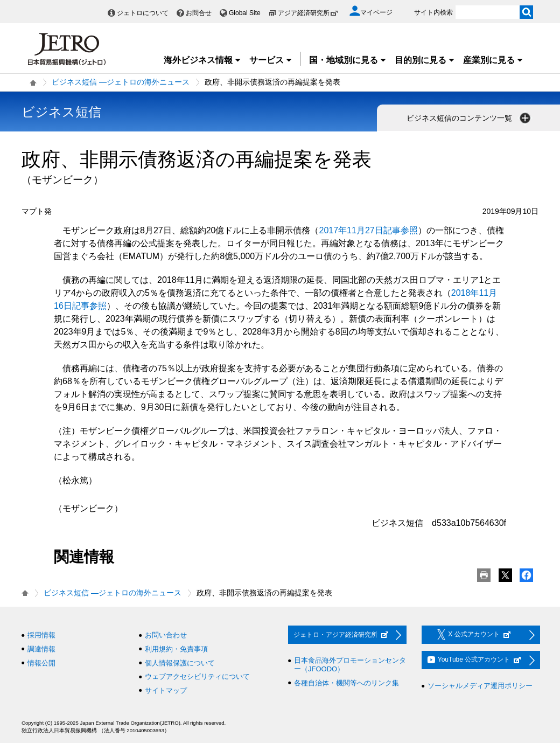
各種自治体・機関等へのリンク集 (346, 683)
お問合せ (199, 13)
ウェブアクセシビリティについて (197, 676)
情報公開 (41, 663)
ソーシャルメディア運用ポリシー (480, 686)
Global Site (245, 13)
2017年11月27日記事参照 (369, 230)
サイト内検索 (433, 12)
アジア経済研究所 (308, 13)
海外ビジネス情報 (202, 60)
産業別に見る (493, 60)
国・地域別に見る (348, 60)
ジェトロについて (143, 13)
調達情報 (41, 649)
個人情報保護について (180, 663)
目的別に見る (425, 60)
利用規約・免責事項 (176, 649)
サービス (271, 60)
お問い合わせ (166, 635)
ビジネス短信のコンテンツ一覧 (470, 118)
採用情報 (41, 635)
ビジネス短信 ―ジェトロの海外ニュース (121, 82)
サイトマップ (166, 690)
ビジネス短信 (61, 112)
